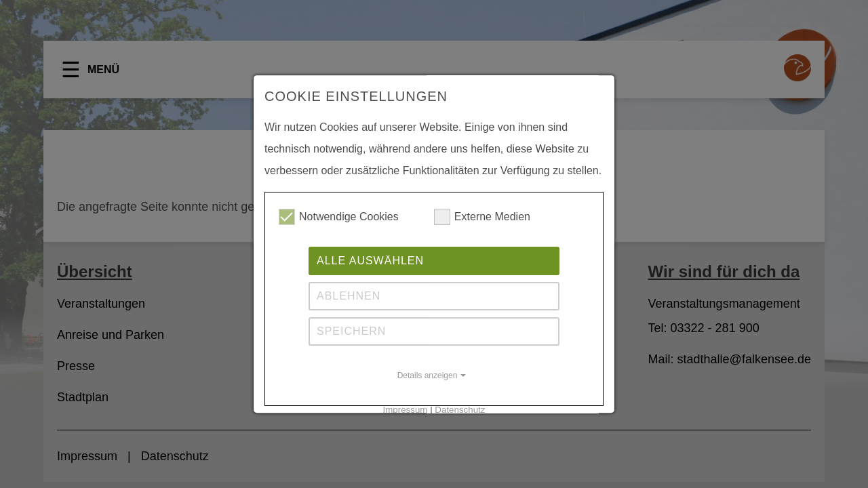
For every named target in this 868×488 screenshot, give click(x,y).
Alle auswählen (370, 266)
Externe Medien (482, 222)
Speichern (351, 337)
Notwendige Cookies (339, 222)
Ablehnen (349, 301)
